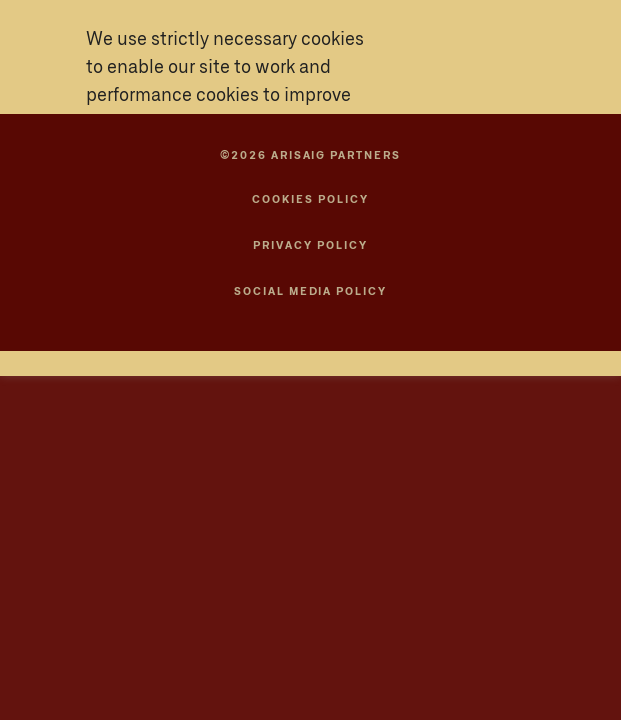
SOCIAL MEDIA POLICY (311, 291)
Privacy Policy (310, 245)
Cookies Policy (310, 199)
